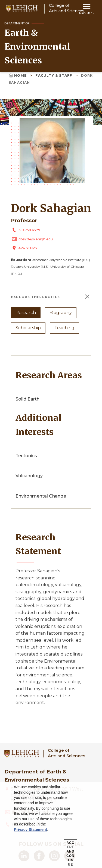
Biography (61, 313)
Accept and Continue (70, 854)
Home (18, 75)
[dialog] (51, 825)
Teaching (64, 328)
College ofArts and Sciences (67, 753)
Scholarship (28, 328)
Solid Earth (27, 399)
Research (26, 313)
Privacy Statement (31, 830)
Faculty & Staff (54, 75)
